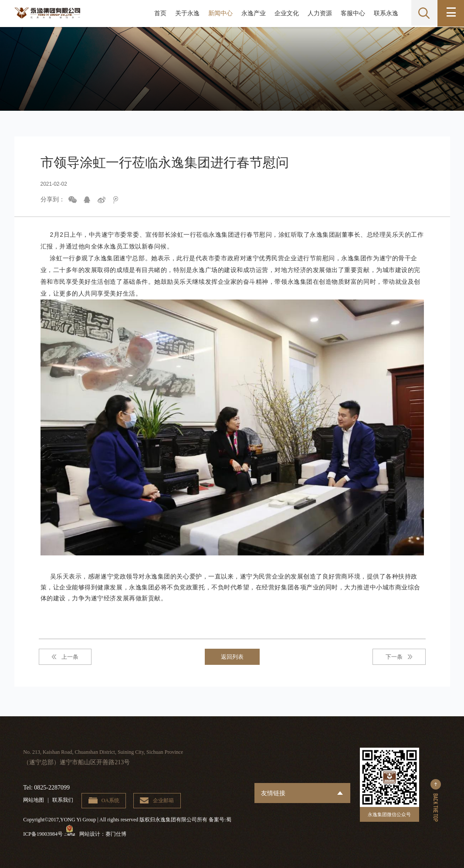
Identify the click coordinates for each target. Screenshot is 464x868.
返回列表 (232, 657)
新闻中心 (219, 13)
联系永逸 (385, 13)
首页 (159, 13)
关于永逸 (186, 13)
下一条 (394, 657)
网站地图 (34, 800)
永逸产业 (252, 13)
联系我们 (63, 800)
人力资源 (318, 13)
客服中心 (352, 13)
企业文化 (285, 13)
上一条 (70, 657)
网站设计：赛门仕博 (105, 834)
